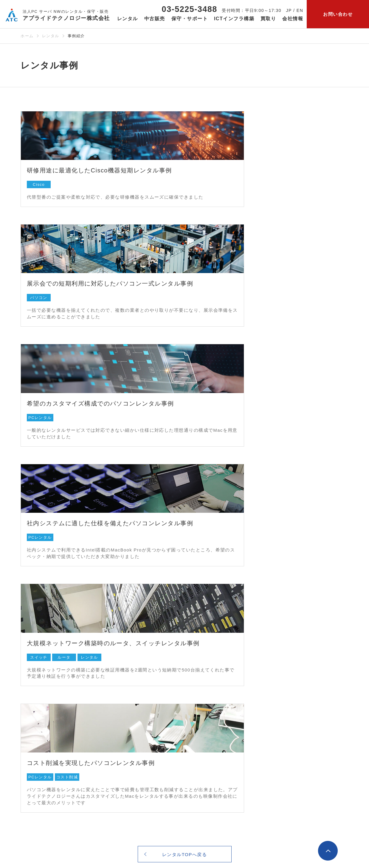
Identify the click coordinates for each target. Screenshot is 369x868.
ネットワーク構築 (192, 708)
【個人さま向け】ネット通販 (128, 763)
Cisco (39, 179)
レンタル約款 (34, 778)
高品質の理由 (111, 717)
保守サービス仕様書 (256, 741)
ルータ (64, 422)
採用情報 (288, 726)
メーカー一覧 (249, 698)
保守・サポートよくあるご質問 (252, 720)
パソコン (209, 179)
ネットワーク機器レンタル (48, 708)
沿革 (284, 717)
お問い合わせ (338, 14)
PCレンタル (40, 297)
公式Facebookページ (295, 817)
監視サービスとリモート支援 (204, 744)
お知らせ (289, 785)
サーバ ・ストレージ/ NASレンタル (58, 698)
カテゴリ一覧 (249, 708)
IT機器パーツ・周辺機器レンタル (55, 726)
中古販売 (108, 689)
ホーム (27, 36)
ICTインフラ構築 (194, 689)
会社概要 (288, 708)
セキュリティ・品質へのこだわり (314, 744)
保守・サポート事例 (256, 732)
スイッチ (39, 422)
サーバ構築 (185, 717)
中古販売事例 (111, 726)
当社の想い (291, 698)
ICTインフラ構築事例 (196, 754)
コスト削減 (238, 413)
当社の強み (291, 735)
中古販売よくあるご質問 (123, 744)
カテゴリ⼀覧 (34, 744)
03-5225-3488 (190, 9)
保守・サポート (254, 689)
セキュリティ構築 (192, 726)
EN (300, 10)
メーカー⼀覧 (34, 735)
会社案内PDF (293, 754)
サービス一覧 (295, 769)
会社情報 (289, 689)
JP (289, 10)
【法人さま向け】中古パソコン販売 (134, 754)
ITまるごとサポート (194, 698)
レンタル (51, 36)
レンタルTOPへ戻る (185, 508)
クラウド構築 (187, 735)
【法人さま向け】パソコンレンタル (58, 717)
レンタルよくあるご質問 (46, 788)
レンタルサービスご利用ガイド (39, 766)
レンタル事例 (34, 754)
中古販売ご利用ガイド (121, 735)
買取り (268, 19)
